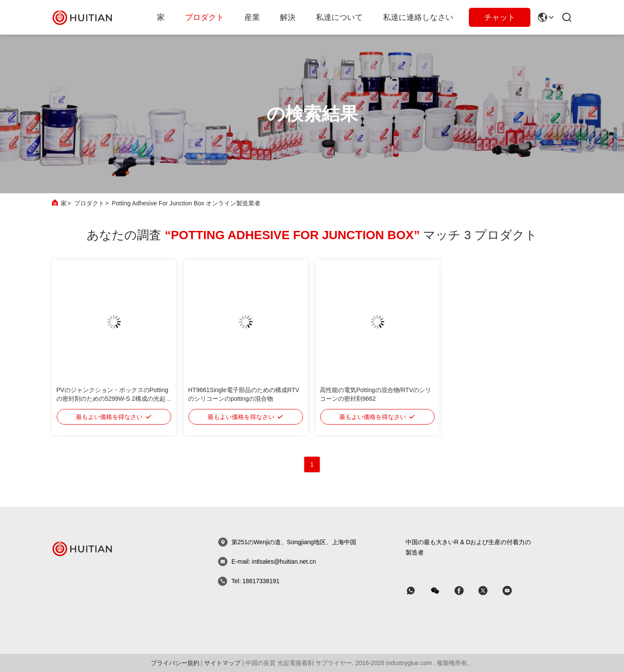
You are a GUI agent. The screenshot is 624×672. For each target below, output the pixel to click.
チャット (500, 17)
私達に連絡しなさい (418, 17)
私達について (339, 17)
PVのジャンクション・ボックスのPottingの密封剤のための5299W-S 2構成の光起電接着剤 (114, 399)
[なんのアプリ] (417, 591)
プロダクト (205, 17)
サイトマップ (222, 663)
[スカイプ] (465, 591)
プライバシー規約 (175, 663)
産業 (252, 17)
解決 (288, 17)
